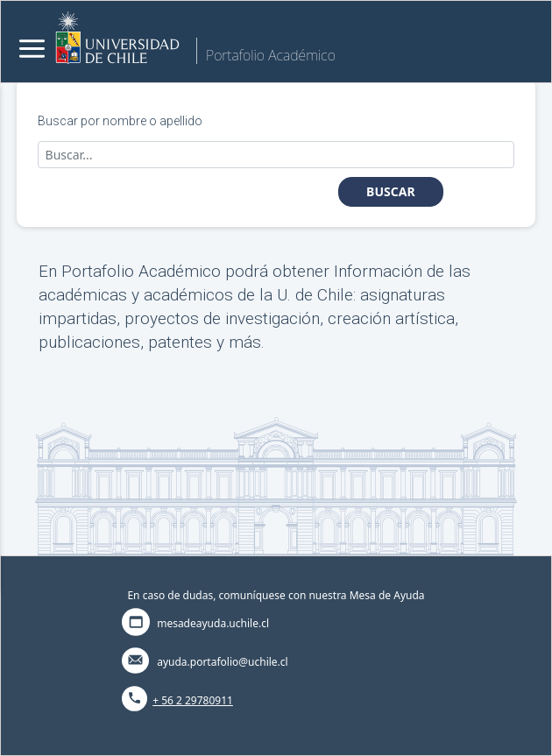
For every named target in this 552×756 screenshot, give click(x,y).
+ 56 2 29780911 (193, 700)
